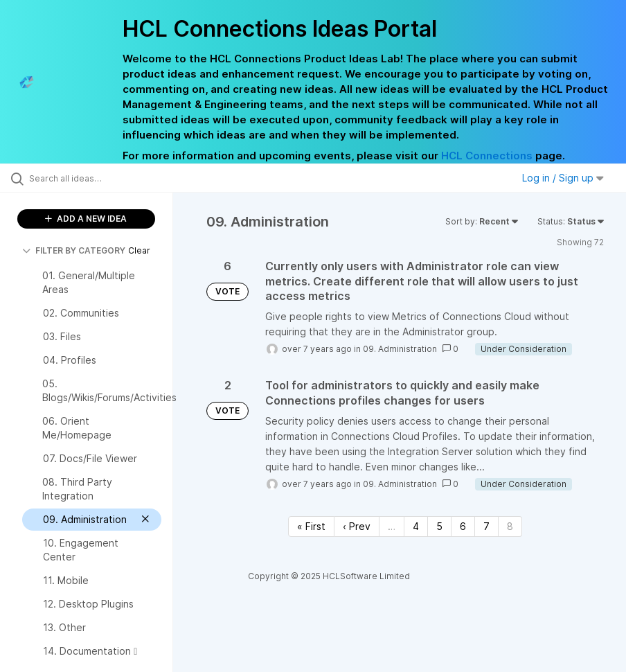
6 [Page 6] (463, 526)
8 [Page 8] (510, 526)
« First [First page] (311, 526)
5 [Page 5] (439, 526)
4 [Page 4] (416, 526)
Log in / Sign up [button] (563, 178)
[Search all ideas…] (93, 178)
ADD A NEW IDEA (86, 219)
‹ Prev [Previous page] (357, 526)
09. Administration (400, 349)
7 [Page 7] (486, 526)
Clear (139, 250)
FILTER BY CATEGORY (74, 250)
